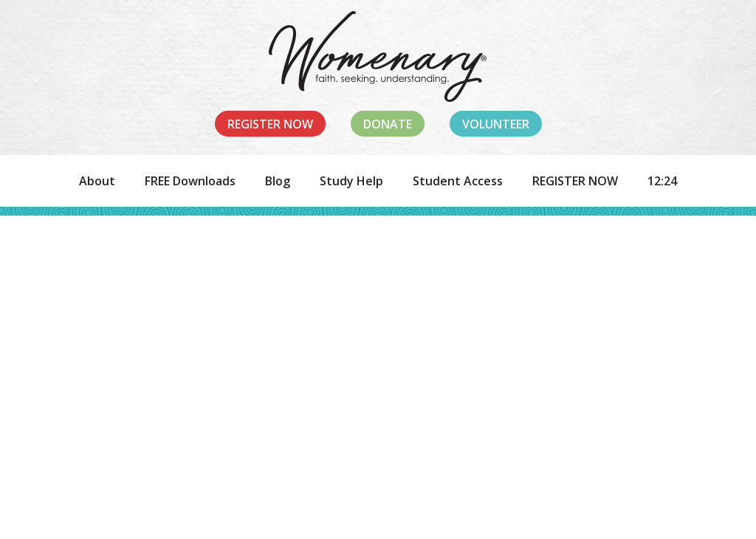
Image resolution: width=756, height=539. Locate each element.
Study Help (351, 181)
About (97, 181)
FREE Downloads (190, 181)
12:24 (662, 181)
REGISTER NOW (575, 181)
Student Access (458, 181)
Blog (278, 181)
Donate (388, 124)
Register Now (270, 124)
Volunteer (496, 124)
